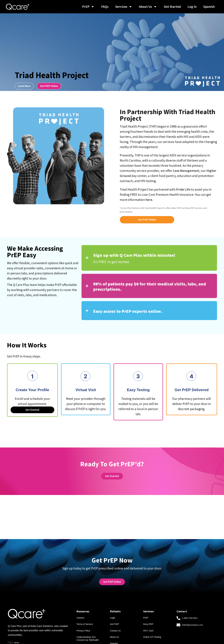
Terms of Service (85, 617)
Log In (192, 7)
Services (124, 7)
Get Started (172, 7)
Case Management (186, 171)
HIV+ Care (148, 624)
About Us (148, 7)
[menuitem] (209, 7)
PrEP (88, 7)
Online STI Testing (152, 631)
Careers (80, 610)
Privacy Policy (83, 624)
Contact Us (115, 624)
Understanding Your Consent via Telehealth (87, 632)
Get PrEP (115, 617)
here (149, 200)
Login (113, 610)
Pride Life (183, 189)
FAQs (105, 7)
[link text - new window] (112, 573)
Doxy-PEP (148, 617)
